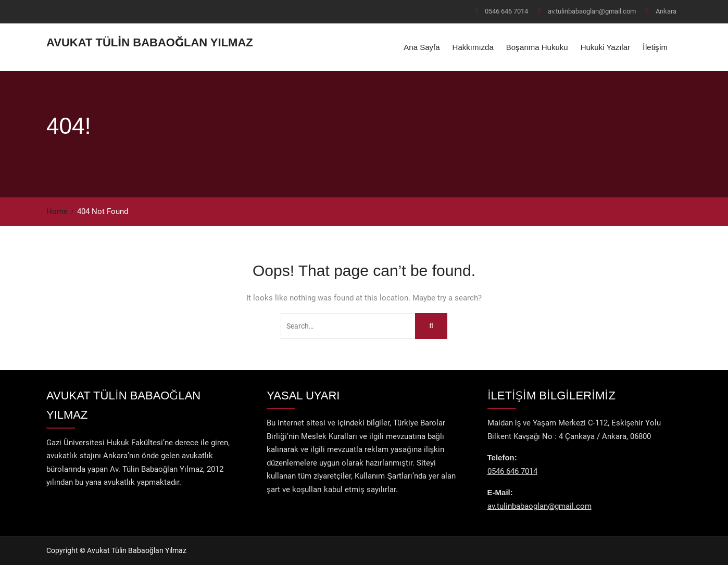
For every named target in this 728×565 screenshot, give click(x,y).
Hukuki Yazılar (605, 47)
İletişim (655, 47)
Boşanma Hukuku (537, 47)
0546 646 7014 (506, 11)
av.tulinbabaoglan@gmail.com (592, 11)
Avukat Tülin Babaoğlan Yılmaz (150, 42)
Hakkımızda (473, 47)
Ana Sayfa (422, 47)
